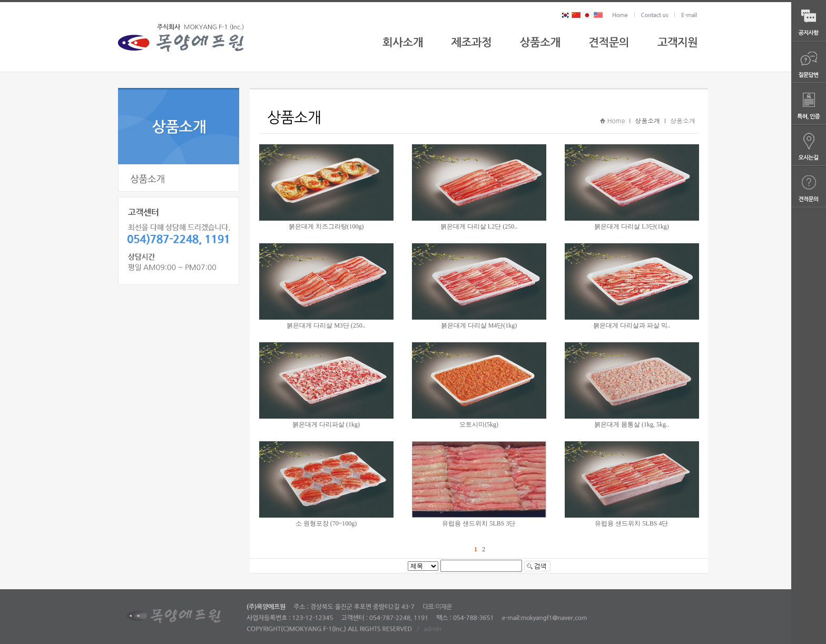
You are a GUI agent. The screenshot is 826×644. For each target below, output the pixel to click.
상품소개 (683, 120)
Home (616, 120)
